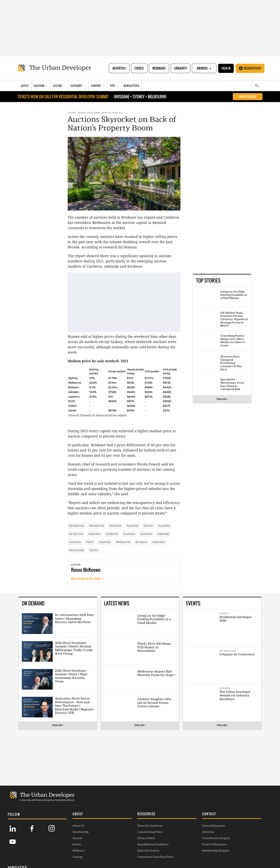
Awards (204, 68)
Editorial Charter (125, 846)
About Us (66, 822)
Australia (115, 526)
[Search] (257, 86)
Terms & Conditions (126, 822)
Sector (94, 550)
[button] (84, 810)
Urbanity (180, 68)
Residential (77, 526)
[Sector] (59, 86)
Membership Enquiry (180, 846)
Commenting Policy (126, 828)
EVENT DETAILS (248, 97)
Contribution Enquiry (180, 834)
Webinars (159, 68)
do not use (76, 534)
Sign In (226, 68)
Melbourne (123, 542)
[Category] (78, 86)
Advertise (119, 68)
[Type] (114, 86)
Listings (66, 853)
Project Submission (179, 840)
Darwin (148, 526)
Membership (250, 68)
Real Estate (77, 550)
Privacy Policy (122, 834)
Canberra (112, 534)
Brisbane (141, 542)
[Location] (41, 86)
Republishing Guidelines (129, 840)
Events (139, 68)
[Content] (98, 86)
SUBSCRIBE (230, 835)
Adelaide (163, 534)
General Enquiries (178, 822)
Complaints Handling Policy (132, 853)
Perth (90, 542)
